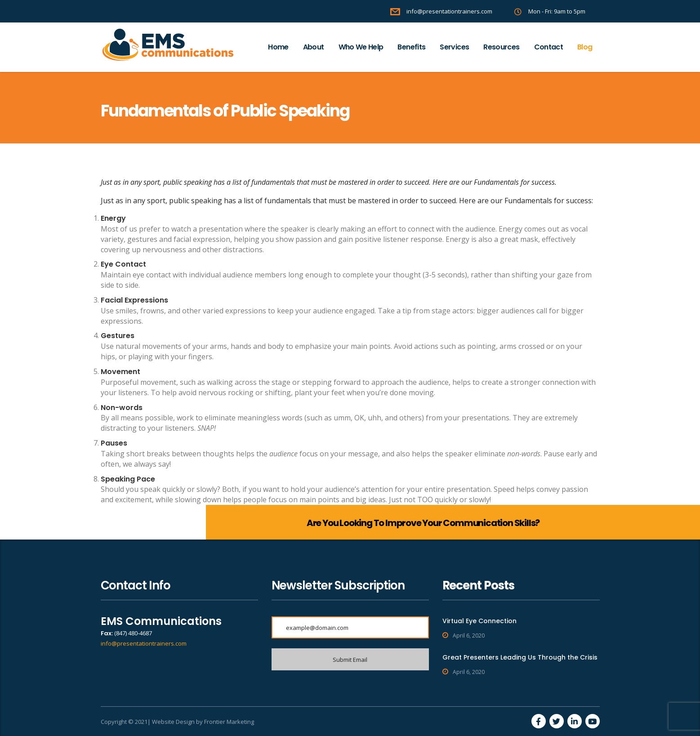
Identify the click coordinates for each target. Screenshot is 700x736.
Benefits (411, 47)
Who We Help (361, 47)
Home (278, 47)
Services (454, 47)
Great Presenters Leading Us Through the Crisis (520, 657)
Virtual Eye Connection (479, 621)
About (314, 47)
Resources (501, 47)
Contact (549, 47)
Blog (585, 47)
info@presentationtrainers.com (144, 643)
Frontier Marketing (229, 722)
